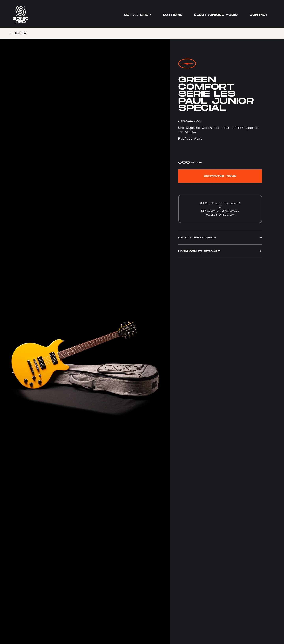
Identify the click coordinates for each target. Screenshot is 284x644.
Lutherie (173, 15)
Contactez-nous (220, 176)
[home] (21, 15)
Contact (259, 15)
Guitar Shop (138, 15)
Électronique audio (216, 15)
